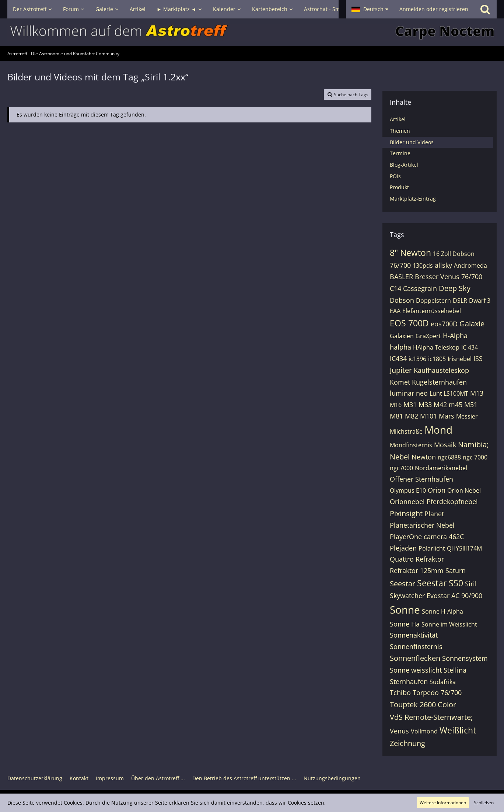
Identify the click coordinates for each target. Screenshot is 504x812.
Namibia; (473, 445)
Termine (400, 153)
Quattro (402, 559)
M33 (425, 405)
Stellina (455, 670)
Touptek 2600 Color (423, 705)
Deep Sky (455, 288)
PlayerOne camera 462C (427, 537)
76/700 (400, 265)
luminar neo (409, 393)
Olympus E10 (408, 490)
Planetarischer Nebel (422, 525)
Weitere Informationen (443, 803)
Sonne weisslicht (416, 670)
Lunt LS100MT (449, 393)
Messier (467, 416)
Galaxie (472, 324)
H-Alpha (455, 336)
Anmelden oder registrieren (434, 9)
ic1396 (417, 359)
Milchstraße (406, 431)
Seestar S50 (440, 583)
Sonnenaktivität (414, 635)
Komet (400, 382)
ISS (478, 358)
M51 (471, 405)
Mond (438, 430)
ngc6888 (449, 457)
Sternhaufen (409, 681)
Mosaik (445, 445)
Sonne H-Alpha (442, 611)
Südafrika (443, 682)
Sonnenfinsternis (416, 646)
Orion (437, 490)
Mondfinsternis (411, 445)
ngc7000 (401, 468)
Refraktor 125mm (417, 570)
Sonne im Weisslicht (449, 624)
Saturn (456, 570)
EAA (395, 311)
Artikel (398, 119)
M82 (412, 416)
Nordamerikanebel (441, 468)
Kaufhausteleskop (441, 370)
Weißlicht (458, 730)
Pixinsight (406, 513)
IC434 (398, 358)
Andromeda (470, 266)
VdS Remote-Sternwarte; (431, 717)
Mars (447, 416)
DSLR (460, 301)
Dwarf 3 (480, 301)
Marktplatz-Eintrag (413, 199)
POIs (395, 176)
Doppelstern (433, 301)
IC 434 (470, 347)
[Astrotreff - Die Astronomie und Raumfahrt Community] (252, 32)
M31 (410, 405)
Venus (399, 731)
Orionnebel (407, 502)
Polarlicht (432, 548)
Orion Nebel (464, 490)
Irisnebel (460, 359)
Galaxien (402, 336)
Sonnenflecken (415, 658)
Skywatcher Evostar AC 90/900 (436, 596)
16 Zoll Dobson (454, 254)
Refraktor (430, 559)
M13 (477, 393)
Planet (434, 514)
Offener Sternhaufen (421, 479)
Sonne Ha (405, 624)
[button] (370, 9)
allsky (443, 265)
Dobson (402, 300)
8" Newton (410, 253)
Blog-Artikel (404, 165)
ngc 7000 (475, 457)
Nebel (400, 457)
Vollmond (424, 731)
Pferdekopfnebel (452, 502)
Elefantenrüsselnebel (432, 311)
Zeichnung (407, 743)
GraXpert (428, 336)
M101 (428, 416)
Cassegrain (420, 288)
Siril (471, 584)
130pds (423, 266)
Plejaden (403, 548)
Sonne (405, 610)
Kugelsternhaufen (439, 382)
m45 (456, 405)
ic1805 (437, 359)
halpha (400, 347)
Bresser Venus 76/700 (449, 277)
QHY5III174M (464, 548)
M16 (396, 405)
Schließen (484, 803)
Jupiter (401, 370)
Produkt (399, 187)
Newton (424, 457)
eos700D (444, 324)
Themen (400, 131)
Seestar (402, 584)
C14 (395, 288)
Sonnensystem (465, 658)
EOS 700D (409, 323)
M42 (440, 405)
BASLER (401, 277)
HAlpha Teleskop (436, 347)
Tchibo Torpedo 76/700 (426, 693)
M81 (396, 416)
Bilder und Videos (412, 142)
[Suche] (485, 9)
